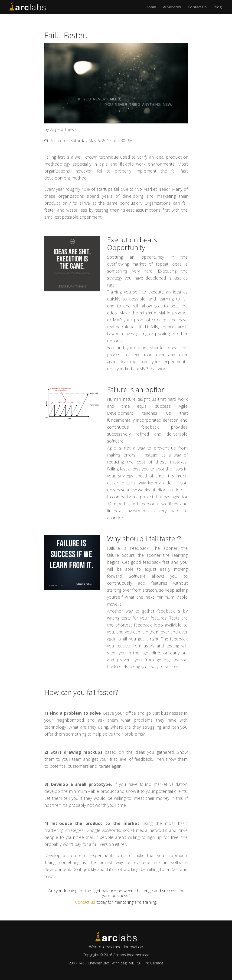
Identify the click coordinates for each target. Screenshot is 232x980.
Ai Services (172, 7)
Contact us (85, 902)
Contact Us (197, 7)
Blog (218, 7)
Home (151, 7)
